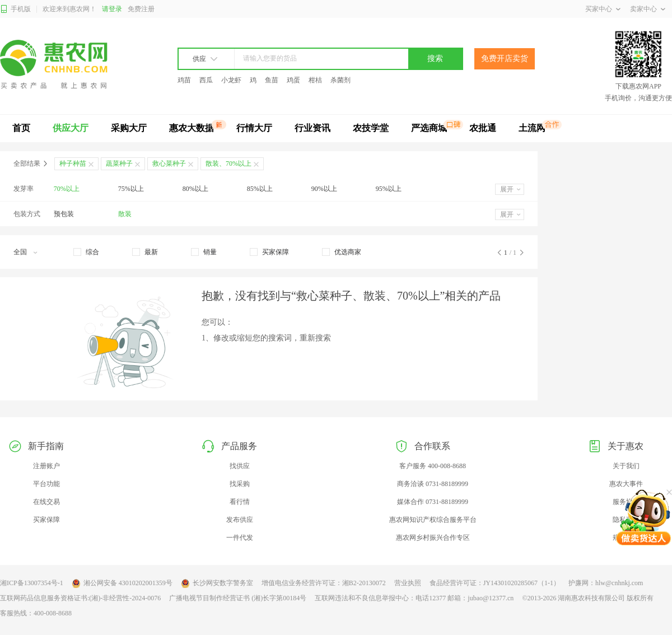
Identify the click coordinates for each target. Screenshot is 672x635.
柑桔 (315, 80)
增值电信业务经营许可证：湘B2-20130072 (324, 583)
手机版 (15, 9)
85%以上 (260, 189)
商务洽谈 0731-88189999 (433, 484)
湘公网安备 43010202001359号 (122, 583)
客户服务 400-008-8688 (433, 466)
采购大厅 (129, 128)
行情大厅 (254, 128)
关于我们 (626, 466)
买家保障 (46, 520)
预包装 (64, 214)
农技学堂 (371, 128)
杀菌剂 (340, 80)
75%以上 (131, 189)
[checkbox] (86, 252)
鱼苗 (272, 80)
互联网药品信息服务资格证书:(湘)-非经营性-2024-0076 (80, 598)
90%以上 (324, 189)
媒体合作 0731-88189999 (433, 502)
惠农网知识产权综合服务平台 (433, 520)
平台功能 (46, 484)
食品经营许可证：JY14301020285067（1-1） (495, 583)
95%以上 (389, 189)
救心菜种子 (169, 164)
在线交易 (46, 502)
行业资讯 (312, 128)
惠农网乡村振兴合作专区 (433, 538)
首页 (21, 128)
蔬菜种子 (119, 164)
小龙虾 (231, 80)
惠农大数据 (192, 128)
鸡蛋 (293, 80)
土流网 (532, 128)
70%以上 (67, 189)
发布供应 (240, 520)
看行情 (240, 502)
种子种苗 (73, 164)
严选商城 (429, 128)
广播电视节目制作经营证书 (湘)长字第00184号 (238, 598)
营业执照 (408, 583)
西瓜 (206, 80)
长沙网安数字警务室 (217, 583)
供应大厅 (71, 128)
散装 (125, 214)
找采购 (240, 484)
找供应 (240, 466)
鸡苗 (184, 80)
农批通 (483, 128)
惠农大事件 (626, 484)
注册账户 (46, 466)
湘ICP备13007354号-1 (32, 583)
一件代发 (240, 538)
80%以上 (195, 189)
